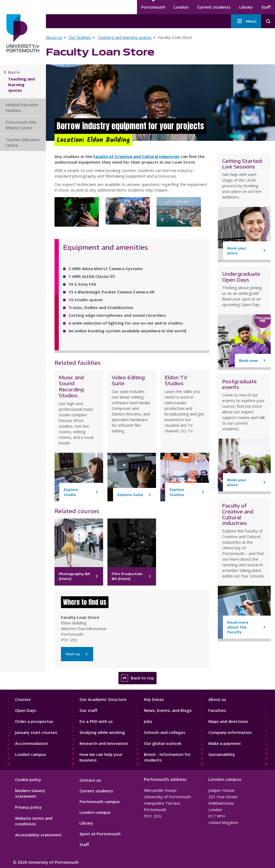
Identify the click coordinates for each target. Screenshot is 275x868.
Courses (23, 699)
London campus (31, 754)
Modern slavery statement (30, 793)
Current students (214, 7)
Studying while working (102, 732)
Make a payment (225, 743)
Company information (230, 732)
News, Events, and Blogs (168, 710)
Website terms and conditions (34, 821)
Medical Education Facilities (22, 107)
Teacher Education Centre (23, 142)
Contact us (90, 780)
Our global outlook (163, 743)
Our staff (88, 710)
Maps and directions (228, 721)
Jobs (148, 721)
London (181, 7)
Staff (266, 7)
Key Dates (154, 699)
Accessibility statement (38, 835)
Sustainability (222, 754)
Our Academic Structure (103, 699)
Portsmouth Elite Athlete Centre (21, 125)
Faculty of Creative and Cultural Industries (136, 156)
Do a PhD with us (96, 721)
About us (54, 37)
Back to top (137, 678)
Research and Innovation (104, 743)
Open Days (26, 710)
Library (246, 7)
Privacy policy (28, 807)
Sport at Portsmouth (100, 834)
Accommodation (31, 743)
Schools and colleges (165, 732)
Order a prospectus (34, 721)
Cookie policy (28, 779)
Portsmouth (153, 7)
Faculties (217, 710)
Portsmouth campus (100, 801)
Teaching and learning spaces (125, 37)
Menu (246, 21)
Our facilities (80, 37)
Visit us (77, 654)
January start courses (36, 732)
